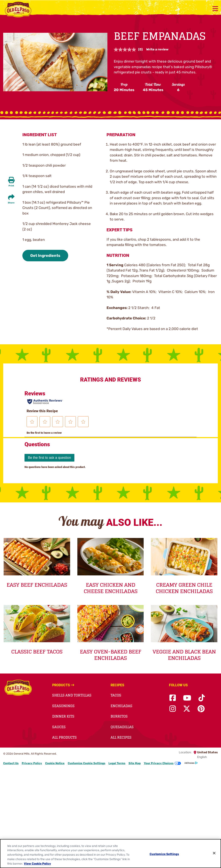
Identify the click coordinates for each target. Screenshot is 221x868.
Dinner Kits (63, 716)
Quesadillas (122, 727)
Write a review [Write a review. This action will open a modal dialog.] (157, 49)
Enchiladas (121, 706)
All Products (64, 737)
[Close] (214, 853)
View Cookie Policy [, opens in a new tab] (37, 864)
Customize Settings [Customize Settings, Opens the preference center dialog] (164, 854)
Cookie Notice (55, 763)
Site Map (135, 763)
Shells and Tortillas (72, 695)
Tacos (116, 695)
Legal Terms (117, 763)
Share (11, 203)
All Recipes (121, 737)
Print (11, 186)
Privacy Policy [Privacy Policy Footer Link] (32, 763)
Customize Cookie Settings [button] (87, 763)
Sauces (59, 727)
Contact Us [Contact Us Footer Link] (11, 763)
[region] (110, 854)
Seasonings (63, 706)
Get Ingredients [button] (45, 256)
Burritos (119, 716)
